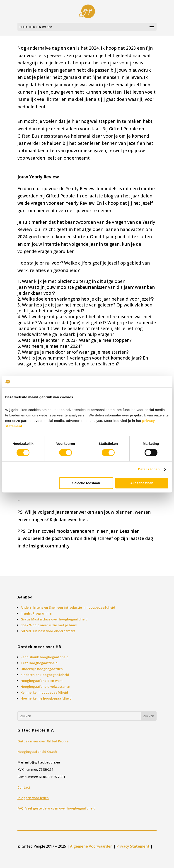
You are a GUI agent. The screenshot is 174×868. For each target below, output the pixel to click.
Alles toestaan (142, 483)
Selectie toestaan (86, 483)
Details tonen (149, 469)
